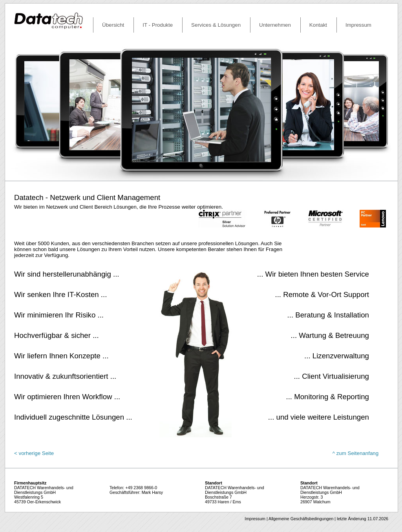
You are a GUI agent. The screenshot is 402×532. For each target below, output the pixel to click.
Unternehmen (275, 25)
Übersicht (113, 25)
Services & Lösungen (216, 25)
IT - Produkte (158, 25)
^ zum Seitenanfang (355, 453)
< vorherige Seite (34, 453)
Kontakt (318, 25)
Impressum (358, 25)
